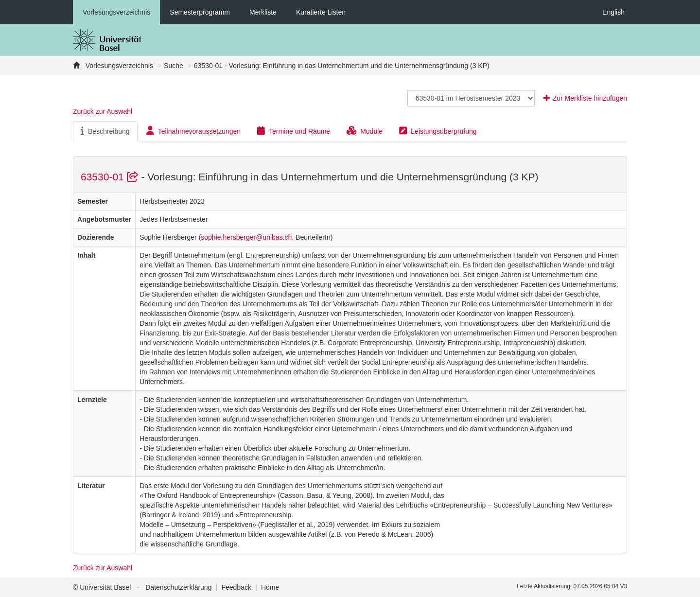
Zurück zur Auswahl (103, 111)
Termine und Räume (294, 131)
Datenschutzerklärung (178, 587)
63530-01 (111, 177)
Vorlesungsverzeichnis (116, 12)
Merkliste (263, 12)
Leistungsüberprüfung (438, 131)
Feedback (236, 587)
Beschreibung (105, 131)
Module (365, 131)
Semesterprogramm (200, 12)
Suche (174, 66)
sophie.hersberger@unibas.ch (246, 237)
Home (270, 587)
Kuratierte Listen (321, 12)
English (613, 12)
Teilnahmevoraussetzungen (193, 131)
